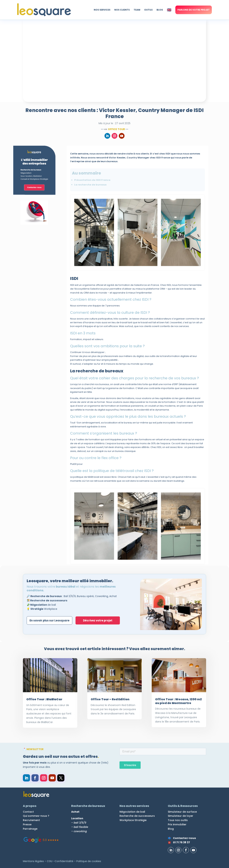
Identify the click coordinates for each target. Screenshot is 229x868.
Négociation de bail (132, 812)
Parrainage (30, 829)
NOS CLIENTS (122, 10)
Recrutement (31, 820)
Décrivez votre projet (99, 620)
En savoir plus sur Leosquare (50, 620)
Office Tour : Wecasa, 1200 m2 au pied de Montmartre (178, 701)
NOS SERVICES (102, 10)
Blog (171, 829)
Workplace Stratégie (133, 820)
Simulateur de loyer (181, 816)
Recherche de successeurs (137, 816)
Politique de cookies (89, 861)
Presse (27, 824)
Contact (28, 812)
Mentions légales (33, 861)
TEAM (137, 10)
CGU (50, 861)
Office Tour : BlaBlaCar (44, 699)
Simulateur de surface (182, 812)
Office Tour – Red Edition (110, 699)
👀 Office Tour (115, 129)
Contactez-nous (184, 838)
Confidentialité (64, 861)
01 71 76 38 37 (182, 842)
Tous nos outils (178, 820)
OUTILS (148, 10)
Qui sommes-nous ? (36, 816)
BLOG (160, 10)
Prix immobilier (177, 824)
